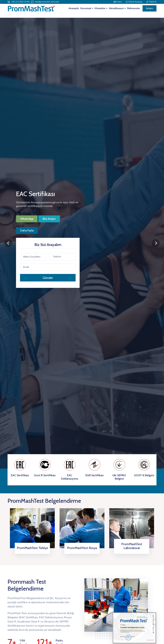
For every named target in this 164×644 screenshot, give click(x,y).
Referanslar (134, 8)
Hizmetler (100, 8)
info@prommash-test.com (45, 2)
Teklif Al (151, 2)
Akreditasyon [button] (116, 8)
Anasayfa (74, 8)
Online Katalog (134, 2)
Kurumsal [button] (86, 8)
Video (118, 2)
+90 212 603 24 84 (19, 2)
